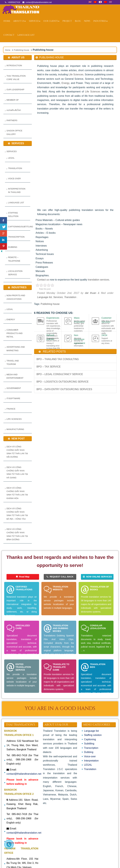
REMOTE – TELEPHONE (14, 259)
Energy (11, 319)
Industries (100, 21)
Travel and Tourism (13, 362)
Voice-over (14, 179)
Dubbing (13, 247)
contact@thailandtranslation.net (24, 774)
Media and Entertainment (15, 376)
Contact (9, 35)
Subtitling (89, 744)
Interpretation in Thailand (17, 190)
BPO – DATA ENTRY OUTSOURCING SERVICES (64, 389)
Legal (10, 309)
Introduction (14, 66)
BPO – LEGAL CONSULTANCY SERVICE (60, 374)
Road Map (23, 577)
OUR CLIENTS (51, 21)
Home (7, 21)
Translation (15, 168)
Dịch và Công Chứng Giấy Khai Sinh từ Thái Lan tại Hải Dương (17, 452)
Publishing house (21, 50)
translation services (99, 280)
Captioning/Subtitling (18, 227)
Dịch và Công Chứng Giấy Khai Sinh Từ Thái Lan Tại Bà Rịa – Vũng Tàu (17, 514)
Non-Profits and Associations (16, 297)
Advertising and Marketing (16, 349)
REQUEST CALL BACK (60, 577)
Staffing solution (13, 215)
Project (67, 21)
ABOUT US (20, 21)
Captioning (90, 739)
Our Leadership (15, 90)
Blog (78, 21)
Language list (26, 35)
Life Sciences (14, 419)
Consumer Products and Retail (14, 333)
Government (14, 388)
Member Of (13, 100)
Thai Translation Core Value (16, 78)
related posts (54, 352)
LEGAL (11, 158)
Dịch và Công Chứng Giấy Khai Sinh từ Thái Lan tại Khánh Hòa (17, 493)
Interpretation (91, 761)
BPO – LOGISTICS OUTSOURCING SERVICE (63, 382)
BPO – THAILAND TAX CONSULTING (58, 359)
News (87, 21)
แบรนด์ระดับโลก (14, 110)
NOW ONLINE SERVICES (97, 577)
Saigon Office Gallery (14, 132)
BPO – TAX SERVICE (49, 367)
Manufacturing (15, 429)
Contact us (43, 280)
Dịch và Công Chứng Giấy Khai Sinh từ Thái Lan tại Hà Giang (17, 472)
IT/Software (13, 398)
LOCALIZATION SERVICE (15, 273)
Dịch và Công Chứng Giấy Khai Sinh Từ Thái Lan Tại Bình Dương (17, 534)
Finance (11, 409)
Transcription (16, 237)
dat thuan (91, 293)
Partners (12, 120)
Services (34, 21)
